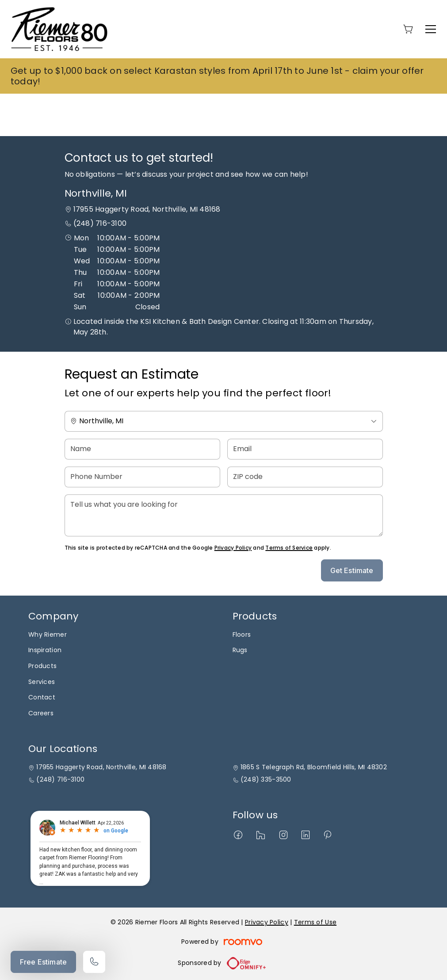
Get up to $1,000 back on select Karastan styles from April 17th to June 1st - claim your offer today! (217, 76)
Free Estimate (43, 962)
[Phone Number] (142, 477)
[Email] (305, 449)
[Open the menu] (431, 29)
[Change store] (224, 421)
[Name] (142, 449)
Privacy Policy (233, 548)
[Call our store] (94, 962)
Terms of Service (289, 548)
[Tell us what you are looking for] (224, 515)
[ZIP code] (305, 477)
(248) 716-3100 (100, 223)
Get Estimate (352, 570)
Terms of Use (315, 922)
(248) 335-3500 (266, 780)
